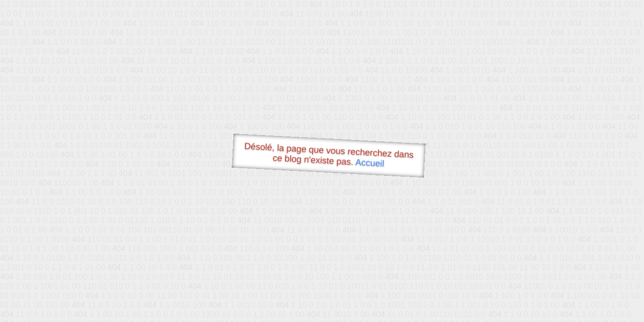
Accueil (370, 163)
